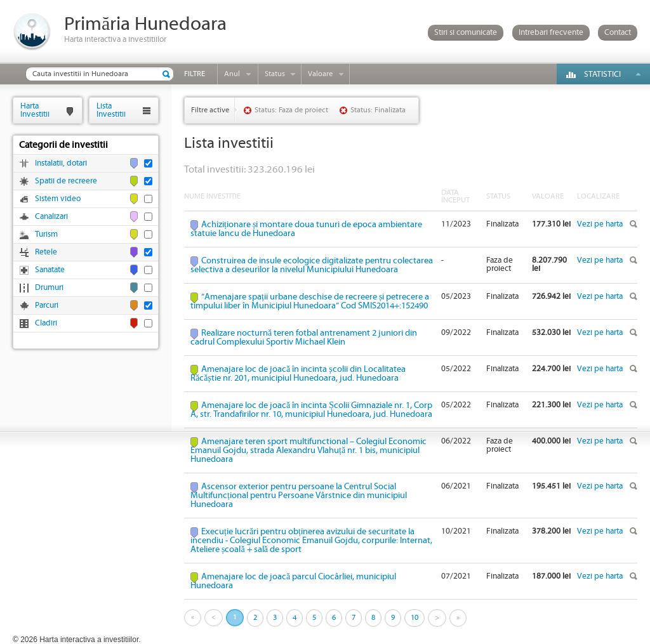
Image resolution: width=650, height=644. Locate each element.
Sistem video (58, 199)
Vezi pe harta (600, 224)
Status (275, 74)
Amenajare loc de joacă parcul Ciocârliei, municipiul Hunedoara (293, 581)
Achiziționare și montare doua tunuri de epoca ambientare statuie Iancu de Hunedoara (306, 229)
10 (415, 618)
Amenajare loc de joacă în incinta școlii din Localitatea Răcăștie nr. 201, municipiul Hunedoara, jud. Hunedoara (298, 374)
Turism (46, 234)
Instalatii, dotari (61, 163)
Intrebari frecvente (551, 33)
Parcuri (47, 306)
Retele (46, 252)
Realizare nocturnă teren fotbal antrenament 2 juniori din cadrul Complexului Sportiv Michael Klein (304, 338)
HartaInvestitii (35, 110)
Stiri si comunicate (466, 33)
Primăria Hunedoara (145, 24)
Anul (232, 74)
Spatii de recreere (66, 181)
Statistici (602, 75)
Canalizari (51, 217)
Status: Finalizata (378, 110)
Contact (618, 33)
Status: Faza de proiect (291, 110)
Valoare (320, 74)
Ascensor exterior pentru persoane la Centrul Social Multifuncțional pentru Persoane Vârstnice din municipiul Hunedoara (299, 496)
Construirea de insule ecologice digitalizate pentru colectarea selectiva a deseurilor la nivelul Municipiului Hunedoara (312, 265)
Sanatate (50, 270)
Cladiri (46, 323)
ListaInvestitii (111, 110)
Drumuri (49, 288)
